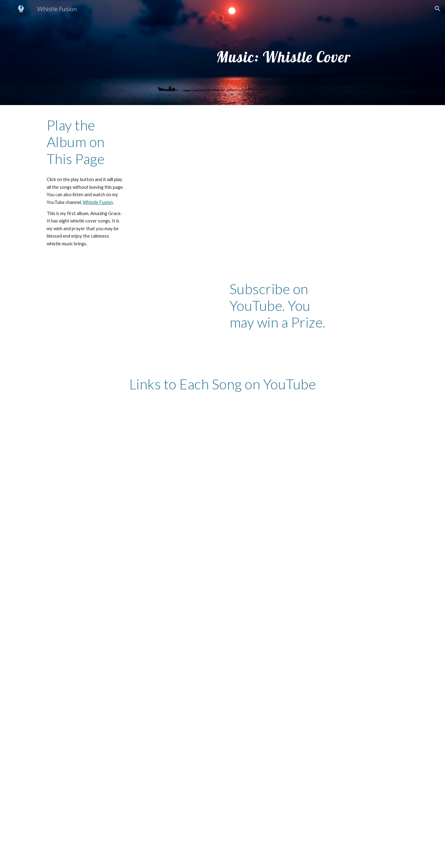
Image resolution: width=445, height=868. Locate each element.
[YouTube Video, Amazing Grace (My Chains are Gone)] (131, 455)
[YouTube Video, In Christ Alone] (314, 455)
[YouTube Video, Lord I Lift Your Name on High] (131, 791)
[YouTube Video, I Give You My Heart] (131, 564)
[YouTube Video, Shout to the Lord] (314, 565)
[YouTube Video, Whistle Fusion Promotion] (116, 318)
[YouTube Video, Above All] (131, 678)
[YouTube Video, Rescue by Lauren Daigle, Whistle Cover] (314, 791)
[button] (438, 9)
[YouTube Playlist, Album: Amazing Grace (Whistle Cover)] (268, 186)
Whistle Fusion (98, 202)
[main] (283, 52)
